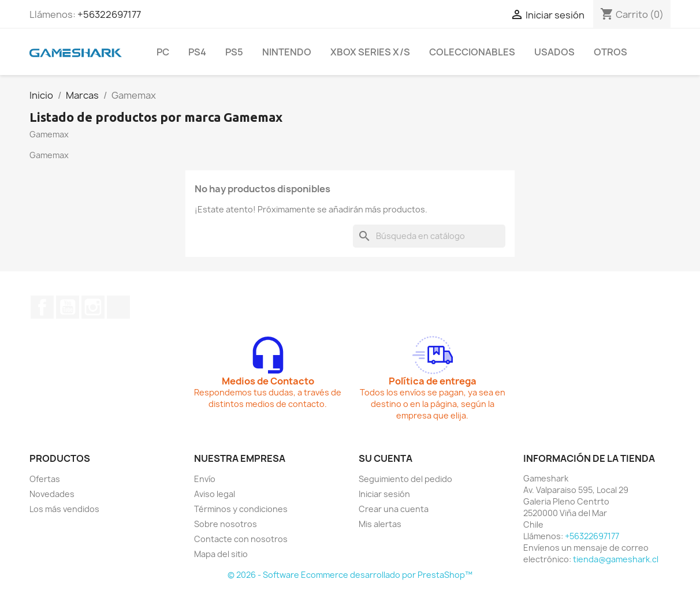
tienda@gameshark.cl (616, 559)
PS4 (197, 52)
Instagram (93, 307)
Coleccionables (472, 52)
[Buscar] (429, 236)
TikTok (118, 307)
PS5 (234, 52)
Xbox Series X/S (370, 52)
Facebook (42, 307)
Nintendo (287, 52)
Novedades (52, 494)
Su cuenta (386, 458)
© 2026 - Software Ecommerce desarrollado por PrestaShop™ (350, 575)
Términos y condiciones (241, 509)
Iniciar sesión (384, 494)
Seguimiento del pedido (405, 479)
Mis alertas (380, 524)
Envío (205, 479)
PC (163, 52)
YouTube (68, 307)
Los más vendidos (64, 509)
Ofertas (45, 479)
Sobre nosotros (226, 524)
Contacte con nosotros (241, 539)
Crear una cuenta (394, 509)
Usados (554, 52)
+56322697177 (109, 14)
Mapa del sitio (221, 554)
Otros (610, 52)
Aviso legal (215, 494)
